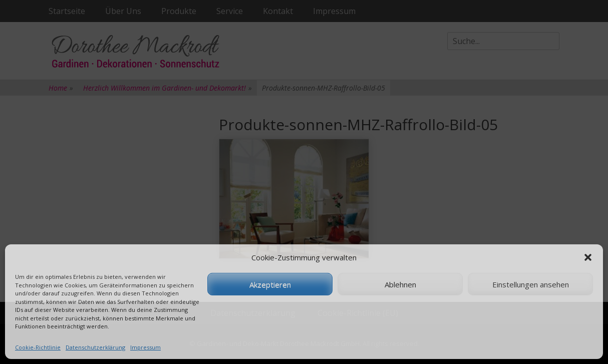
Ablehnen (400, 284)
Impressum (145, 347)
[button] (588, 257)
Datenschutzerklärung (95, 347)
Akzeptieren (270, 284)
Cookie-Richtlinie (38, 347)
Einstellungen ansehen (531, 284)
